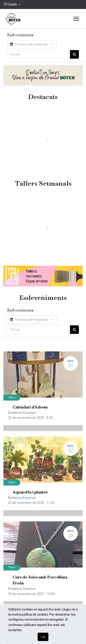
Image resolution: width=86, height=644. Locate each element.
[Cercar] (74, 54)
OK (43, 637)
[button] (12, 4)
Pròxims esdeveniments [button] (29, 44)
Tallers (12, 398)
